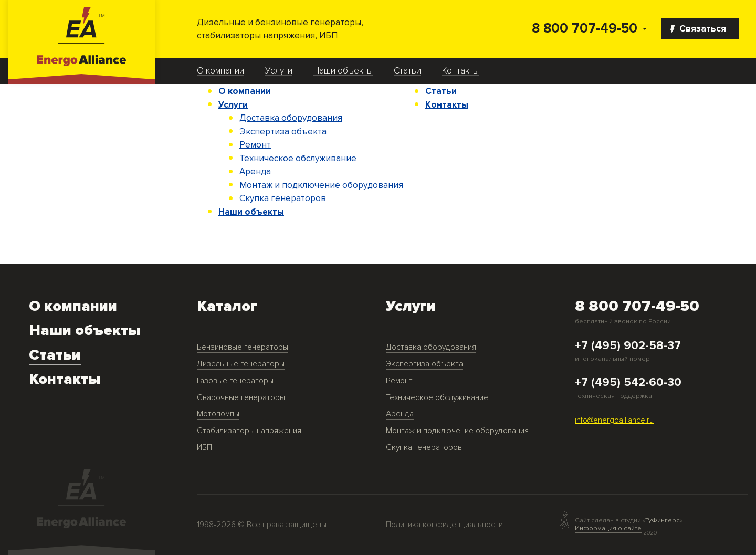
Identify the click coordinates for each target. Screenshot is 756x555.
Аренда (255, 171)
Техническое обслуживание (298, 158)
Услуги (279, 71)
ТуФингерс (663, 521)
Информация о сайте (608, 528)
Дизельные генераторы (241, 364)
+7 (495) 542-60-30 (628, 383)
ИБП (204, 448)
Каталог (227, 306)
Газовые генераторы (235, 381)
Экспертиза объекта (283, 132)
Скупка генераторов (283, 198)
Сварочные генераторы (241, 398)
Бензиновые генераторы (243, 347)
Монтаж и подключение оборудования (321, 185)
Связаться (698, 29)
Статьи (407, 71)
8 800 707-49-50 (585, 29)
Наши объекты (343, 71)
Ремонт (255, 145)
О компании (220, 71)
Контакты (460, 71)
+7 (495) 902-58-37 (628, 346)
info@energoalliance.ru (614, 420)
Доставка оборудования (291, 118)
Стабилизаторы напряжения (249, 431)
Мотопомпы (218, 414)
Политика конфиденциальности (444, 525)
